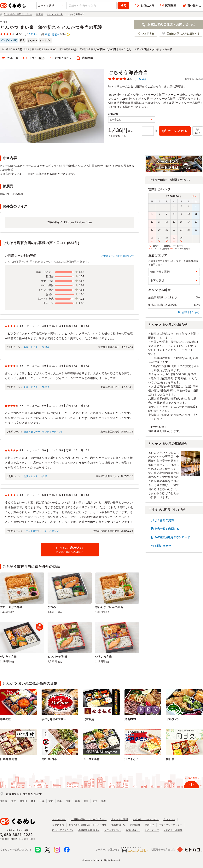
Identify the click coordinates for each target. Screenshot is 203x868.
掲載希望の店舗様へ (89, 830)
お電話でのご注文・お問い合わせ (171, 24)
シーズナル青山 (93, 759)
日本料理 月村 (9, 759)
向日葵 (170, 759)
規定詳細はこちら (189, 312)
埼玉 (33, 801)
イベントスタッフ (49, 531)
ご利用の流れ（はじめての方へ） (89, 819)
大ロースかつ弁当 (11, 607)
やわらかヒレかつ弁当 (109, 607)
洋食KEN (130, 719)
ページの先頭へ (191, 778)
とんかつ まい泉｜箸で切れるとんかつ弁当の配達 (51, 27)
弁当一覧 (13, 58)
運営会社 (149, 825)
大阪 (68, 801)
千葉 (42, 801)
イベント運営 (31, 531)
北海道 (4, 801)
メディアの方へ (112, 830)
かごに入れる (178, 131)
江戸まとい (131, 759)
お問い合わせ (63, 58)
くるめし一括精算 (173, 830)
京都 (77, 801)
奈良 (95, 801)
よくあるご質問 (164, 520)
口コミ (37, 58)
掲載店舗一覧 (118, 825)
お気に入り (147, 6)
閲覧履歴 (171, 6)
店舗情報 (88, 58)
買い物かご (194, 6)
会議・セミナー (32, 347)
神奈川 (23, 801)
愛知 (51, 801)
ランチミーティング (53, 432)
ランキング (169, 819)
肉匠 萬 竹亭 (49, 759)
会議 (44, 476)
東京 (14, 801)
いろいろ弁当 (104, 657)
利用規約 (135, 825)
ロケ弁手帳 (58, 825)
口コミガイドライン (63, 830)
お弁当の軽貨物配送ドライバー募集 (88, 825)
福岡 (104, 801)
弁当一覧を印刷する (167, 529)
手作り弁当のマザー (54, 719)
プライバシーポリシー (171, 825)
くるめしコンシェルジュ (146, 819)
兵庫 (86, 801)
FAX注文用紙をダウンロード (172, 537)
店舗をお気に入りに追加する (183, 34)
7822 (33, 34)
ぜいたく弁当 (8, 657)
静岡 (60, 801)
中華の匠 (6, 719)
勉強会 (46, 347)
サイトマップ (152, 830)
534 (143, 79)
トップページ (59, 819)
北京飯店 (89, 719)
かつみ (52, 607)
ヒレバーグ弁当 (57, 657)
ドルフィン (173, 719)
